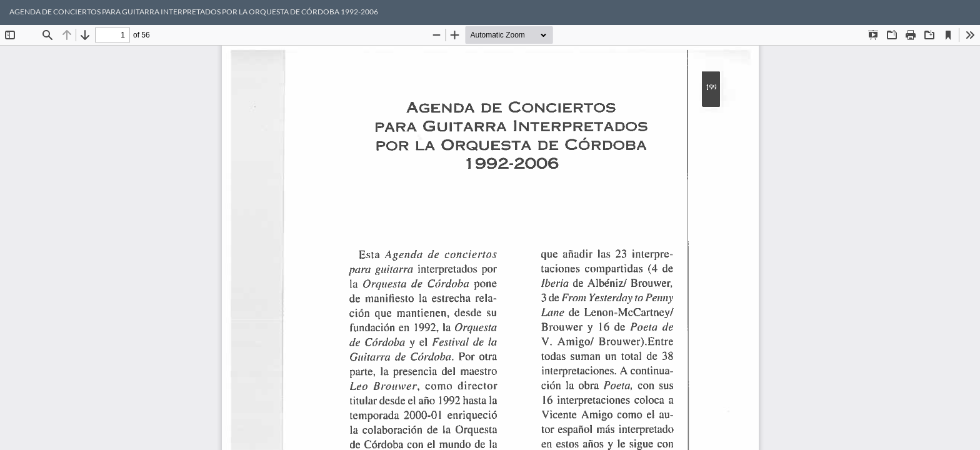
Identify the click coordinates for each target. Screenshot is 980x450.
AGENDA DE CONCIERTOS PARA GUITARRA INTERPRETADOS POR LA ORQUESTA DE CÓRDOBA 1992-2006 (194, 12)
